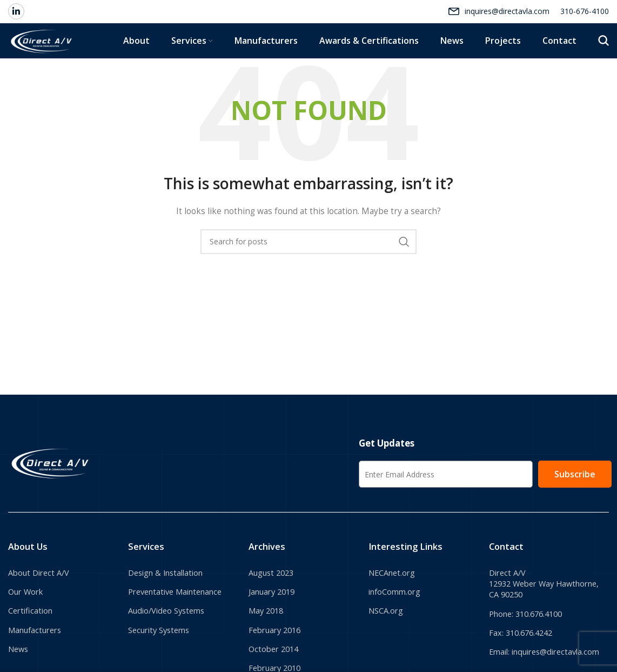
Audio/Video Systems (170, 647)
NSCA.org (388, 647)
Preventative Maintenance (181, 627)
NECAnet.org (395, 606)
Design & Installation (170, 606)
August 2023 (274, 606)
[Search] (603, 61)
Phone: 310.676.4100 (530, 651)
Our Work (28, 627)
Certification (33, 647)
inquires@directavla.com (507, 16)
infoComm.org (398, 627)
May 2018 (268, 647)
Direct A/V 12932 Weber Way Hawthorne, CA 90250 (533, 618)
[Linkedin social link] (16, 16)
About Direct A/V (42, 606)
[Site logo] (66, 60)
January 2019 (275, 627)
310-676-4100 (585, 16)
